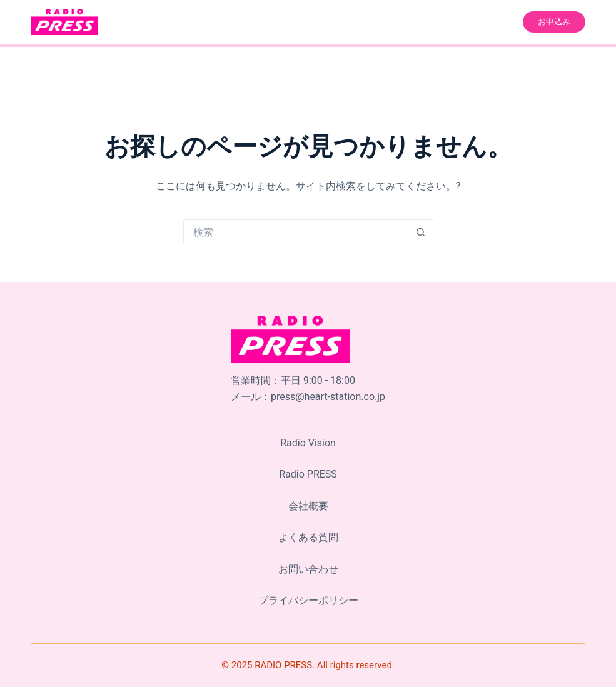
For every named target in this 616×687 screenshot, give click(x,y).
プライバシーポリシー (308, 600)
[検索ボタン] (421, 232)
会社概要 (308, 506)
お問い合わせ (308, 569)
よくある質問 (308, 538)
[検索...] (296, 232)
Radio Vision (308, 443)
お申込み (554, 22)
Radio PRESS (308, 475)
